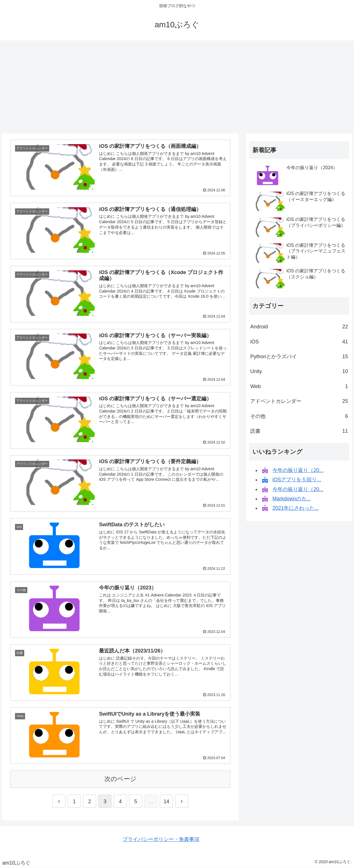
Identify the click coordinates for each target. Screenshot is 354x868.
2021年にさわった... (296, 508)
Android (299, 327)
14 (166, 801)
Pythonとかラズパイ (299, 357)
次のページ (120, 779)
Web (299, 386)
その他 (299, 416)
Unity (299, 371)
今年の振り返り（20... (298, 470)
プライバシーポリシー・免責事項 (161, 839)
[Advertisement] (177, 87)
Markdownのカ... (291, 499)
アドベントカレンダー (299, 401)
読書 (299, 431)
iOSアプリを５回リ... (297, 480)
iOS (299, 342)
